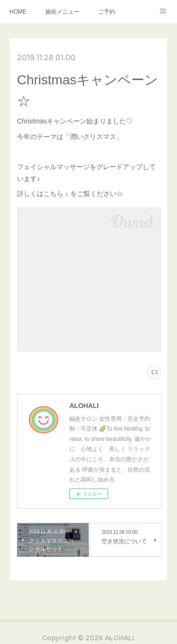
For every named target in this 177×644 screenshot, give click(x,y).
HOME (18, 12)
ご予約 (107, 12)
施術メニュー (62, 12)
